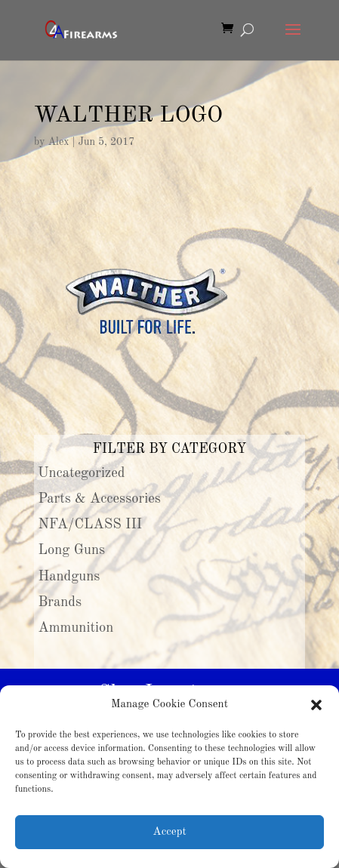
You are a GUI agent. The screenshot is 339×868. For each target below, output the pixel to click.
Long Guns (72, 550)
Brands (60, 602)
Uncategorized (82, 473)
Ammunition (76, 628)
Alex (58, 142)
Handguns (69, 577)
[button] (316, 705)
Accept (169, 832)
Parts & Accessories (100, 499)
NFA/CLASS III (91, 525)
